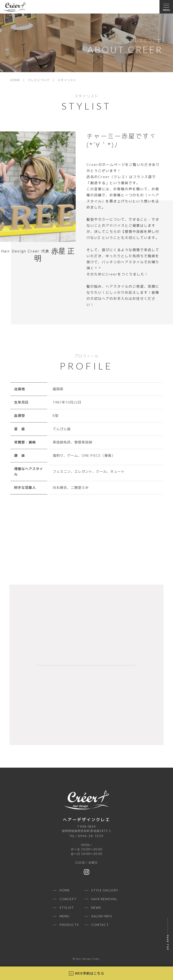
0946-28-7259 (91, 836)
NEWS (96, 908)
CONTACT (100, 925)
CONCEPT (68, 899)
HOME (15, 80)
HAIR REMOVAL (104, 899)
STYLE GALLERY (105, 890)
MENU (64, 916)
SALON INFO (102, 916)
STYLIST (67, 908)
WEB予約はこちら (87, 973)
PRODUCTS (69, 925)
